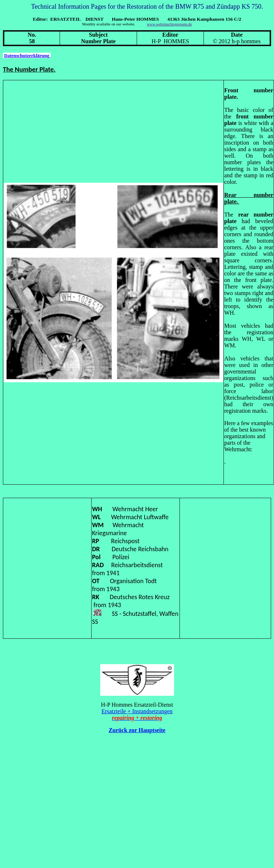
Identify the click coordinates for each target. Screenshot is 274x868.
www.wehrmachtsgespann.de (169, 24)
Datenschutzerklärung (27, 55)
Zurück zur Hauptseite (137, 730)
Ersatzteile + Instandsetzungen (137, 711)
